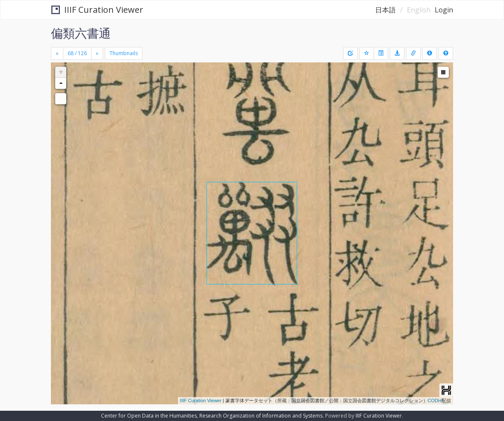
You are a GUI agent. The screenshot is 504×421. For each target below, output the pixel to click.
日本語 (385, 10)
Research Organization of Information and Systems (261, 416)
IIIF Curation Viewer (97, 10)
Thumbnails (124, 53)
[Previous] (57, 53)
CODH (435, 400)
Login (444, 10)
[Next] (97, 53)
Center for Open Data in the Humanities (149, 416)
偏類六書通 (81, 33)
